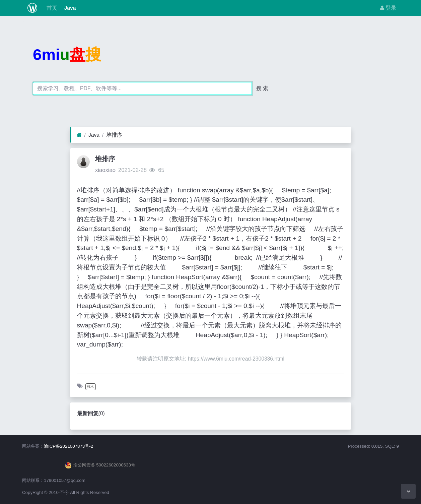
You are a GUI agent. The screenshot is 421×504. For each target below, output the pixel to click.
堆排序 (114, 135)
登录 (388, 8)
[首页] (79, 135)
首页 (51, 8)
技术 (90, 387)
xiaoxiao (105, 170)
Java (69, 8)
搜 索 (262, 88)
